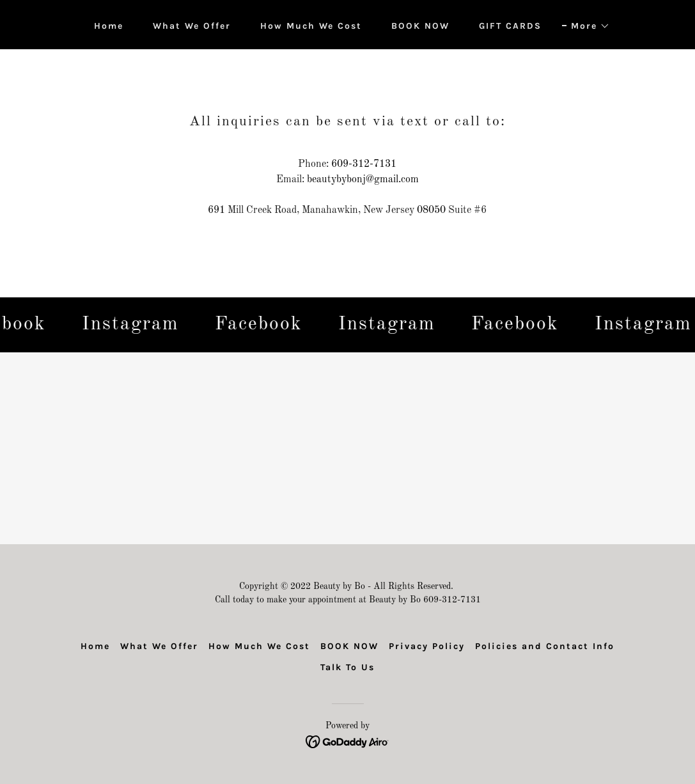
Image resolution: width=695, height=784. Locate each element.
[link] (133, 325)
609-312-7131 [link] (364, 164)
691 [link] (216, 210)
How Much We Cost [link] (311, 26)
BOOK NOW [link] (420, 26)
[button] (586, 26)
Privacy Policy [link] (427, 646)
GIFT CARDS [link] (510, 26)
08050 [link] (431, 210)
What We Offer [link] (192, 26)
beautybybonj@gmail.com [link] (363, 180)
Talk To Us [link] (347, 667)
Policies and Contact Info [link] (545, 646)
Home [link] (109, 26)
